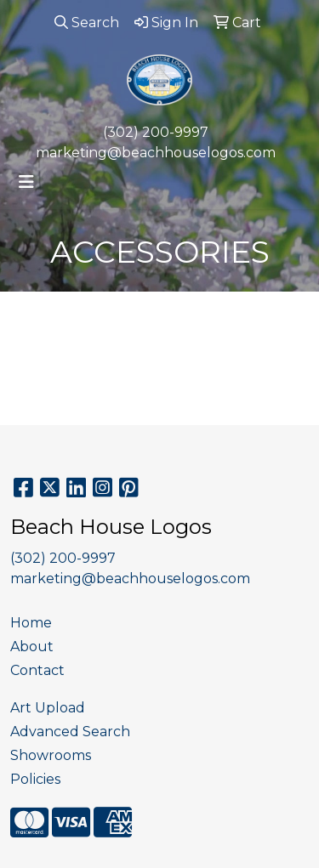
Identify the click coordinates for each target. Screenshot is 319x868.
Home (31, 623)
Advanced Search (70, 732)
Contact (37, 670)
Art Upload (48, 708)
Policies (35, 779)
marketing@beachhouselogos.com (156, 153)
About (32, 647)
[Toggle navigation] (26, 182)
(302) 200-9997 (156, 132)
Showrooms (51, 755)
